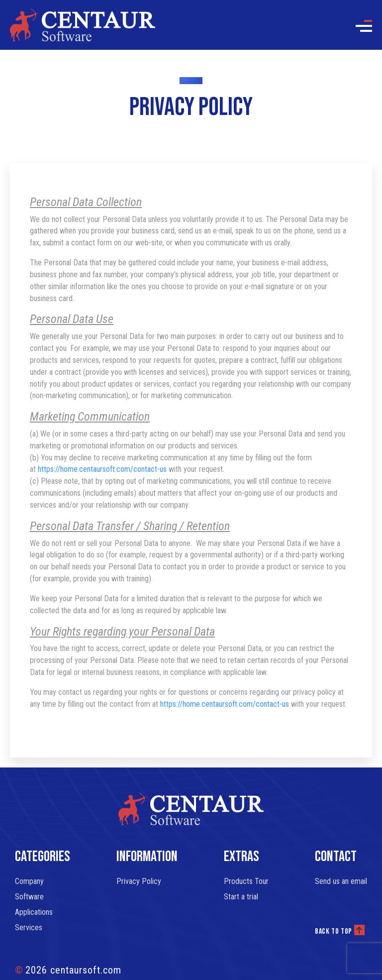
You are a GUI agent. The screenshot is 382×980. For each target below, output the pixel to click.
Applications (34, 912)
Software (29, 897)
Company (29, 881)
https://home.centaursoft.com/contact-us (102, 469)
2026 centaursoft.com (68, 970)
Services (29, 927)
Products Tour (246, 881)
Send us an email (341, 881)
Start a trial (241, 897)
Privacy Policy (139, 881)
